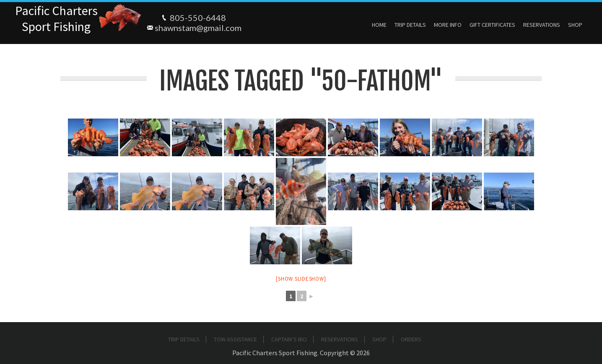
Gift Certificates (492, 25)
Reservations (542, 25)
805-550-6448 (198, 18)
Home (379, 25)
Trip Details (410, 25)
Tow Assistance (235, 339)
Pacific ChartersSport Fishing (56, 18)
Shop (575, 25)
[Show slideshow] (301, 279)
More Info (448, 25)
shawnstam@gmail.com (198, 28)
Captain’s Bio (289, 339)
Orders (411, 339)
